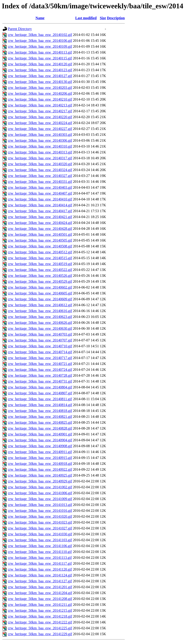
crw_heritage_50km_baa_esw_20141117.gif (40, 563)
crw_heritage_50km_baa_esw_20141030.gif (40, 534)
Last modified (86, 18)
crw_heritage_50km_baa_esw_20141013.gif (40, 505)
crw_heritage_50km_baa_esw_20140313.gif (40, 152)
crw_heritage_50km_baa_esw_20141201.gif (40, 587)
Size (103, 18)
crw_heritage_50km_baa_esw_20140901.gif (40, 434)
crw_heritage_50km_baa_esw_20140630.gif (40, 328)
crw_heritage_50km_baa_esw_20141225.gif (40, 628)
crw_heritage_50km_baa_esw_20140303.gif (40, 135)
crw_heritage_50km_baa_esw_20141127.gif (40, 581)
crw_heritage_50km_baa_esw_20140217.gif (40, 111)
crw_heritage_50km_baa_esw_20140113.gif (40, 52)
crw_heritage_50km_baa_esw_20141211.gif (40, 605)
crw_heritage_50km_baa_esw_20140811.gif (40, 399)
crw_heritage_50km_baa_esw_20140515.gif (40, 258)
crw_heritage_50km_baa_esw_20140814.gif (40, 405)
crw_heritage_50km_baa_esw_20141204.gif (40, 593)
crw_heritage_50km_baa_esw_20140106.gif (40, 41)
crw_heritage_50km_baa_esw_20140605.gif (40, 293)
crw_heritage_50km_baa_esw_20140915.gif (40, 458)
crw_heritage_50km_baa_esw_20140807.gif (40, 393)
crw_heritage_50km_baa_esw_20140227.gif (40, 129)
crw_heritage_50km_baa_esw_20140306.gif (40, 140)
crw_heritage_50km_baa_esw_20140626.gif (40, 323)
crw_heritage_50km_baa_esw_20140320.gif (40, 164)
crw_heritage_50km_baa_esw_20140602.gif (40, 287)
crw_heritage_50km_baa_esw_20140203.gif (40, 88)
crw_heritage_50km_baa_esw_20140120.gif (40, 64)
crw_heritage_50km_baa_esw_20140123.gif (40, 70)
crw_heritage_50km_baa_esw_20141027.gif (40, 528)
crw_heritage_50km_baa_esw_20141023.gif (40, 522)
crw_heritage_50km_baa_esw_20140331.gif (40, 182)
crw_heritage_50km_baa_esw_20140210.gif (40, 99)
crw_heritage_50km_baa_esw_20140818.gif (40, 411)
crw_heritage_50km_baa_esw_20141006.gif (40, 493)
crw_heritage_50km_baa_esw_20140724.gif (40, 370)
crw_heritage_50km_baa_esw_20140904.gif (40, 440)
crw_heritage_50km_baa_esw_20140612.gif (40, 305)
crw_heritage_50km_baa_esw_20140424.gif (40, 223)
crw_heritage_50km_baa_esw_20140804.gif (40, 387)
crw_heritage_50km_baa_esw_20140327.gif (40, 176)
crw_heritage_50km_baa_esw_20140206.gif (40, 93)
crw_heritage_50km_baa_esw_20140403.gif (40, 187)
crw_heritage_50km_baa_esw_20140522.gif (40, 270)
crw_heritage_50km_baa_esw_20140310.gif (40, 146)
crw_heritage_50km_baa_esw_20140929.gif (40, 481)
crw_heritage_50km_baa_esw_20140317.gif (40, 158)
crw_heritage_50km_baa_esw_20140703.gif (40, 334)
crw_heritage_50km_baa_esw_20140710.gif (40, 346)
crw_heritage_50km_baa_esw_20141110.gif (40, 552)
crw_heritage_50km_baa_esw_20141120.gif (40, 569)
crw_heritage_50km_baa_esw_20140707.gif (40, 340)
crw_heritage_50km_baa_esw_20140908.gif (40, 446)
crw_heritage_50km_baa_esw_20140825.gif (40, 422)
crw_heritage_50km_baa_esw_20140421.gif (40, 217)
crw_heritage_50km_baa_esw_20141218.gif (40, 616)
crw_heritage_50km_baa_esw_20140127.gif (40, 76)
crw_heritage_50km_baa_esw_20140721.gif (40, 364)
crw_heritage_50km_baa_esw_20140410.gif (40, 199)
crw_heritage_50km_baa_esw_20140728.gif (40, 375)
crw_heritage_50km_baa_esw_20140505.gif (40, 240)
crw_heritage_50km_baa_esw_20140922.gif (40, 469)
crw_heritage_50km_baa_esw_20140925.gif (40, 475)
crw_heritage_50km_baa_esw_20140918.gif (40, 464)
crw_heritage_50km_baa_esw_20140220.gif (40, 117)
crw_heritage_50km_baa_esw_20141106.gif (40, 546)
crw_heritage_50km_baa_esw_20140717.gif (40, 358)
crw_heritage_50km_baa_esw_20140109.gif (40, 46)
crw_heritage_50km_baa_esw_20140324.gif (40, 170)
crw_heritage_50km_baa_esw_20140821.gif (40, 417)
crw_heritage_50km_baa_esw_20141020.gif (40, 516)
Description (116, 18)
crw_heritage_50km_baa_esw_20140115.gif (40, 58)
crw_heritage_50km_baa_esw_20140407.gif (40, 193)
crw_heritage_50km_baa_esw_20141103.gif (40, 540)
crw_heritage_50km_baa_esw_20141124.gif (40, 575)
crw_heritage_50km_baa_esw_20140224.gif (40, 123)
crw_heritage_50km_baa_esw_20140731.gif (40, 381)
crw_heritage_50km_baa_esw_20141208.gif (40, 599)
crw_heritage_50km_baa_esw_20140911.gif (40, 452)
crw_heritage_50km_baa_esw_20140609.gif (40, 299)
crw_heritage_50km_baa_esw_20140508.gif (40, 246)
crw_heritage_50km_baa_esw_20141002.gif (40, 487)
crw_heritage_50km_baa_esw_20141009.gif (40, 499)
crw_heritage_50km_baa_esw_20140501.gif (40, 234)
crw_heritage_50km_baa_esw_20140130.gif (40, 82)
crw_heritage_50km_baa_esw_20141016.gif (40, 511)
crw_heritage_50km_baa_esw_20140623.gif (40, 317)
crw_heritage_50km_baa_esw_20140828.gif (40, 428)
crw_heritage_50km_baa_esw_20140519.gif (40, 264)
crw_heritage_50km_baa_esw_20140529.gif (40, 281)
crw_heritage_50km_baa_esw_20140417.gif (40, 211)
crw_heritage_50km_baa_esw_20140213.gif (40, 105)
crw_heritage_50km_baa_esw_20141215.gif (40, 610)
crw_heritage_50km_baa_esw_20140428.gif (40, 229)
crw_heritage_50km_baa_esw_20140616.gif (40, 311)
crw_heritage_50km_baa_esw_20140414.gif (40, 205)
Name (40, 18)
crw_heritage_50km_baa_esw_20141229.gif (40, 634)
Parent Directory (20, 29)
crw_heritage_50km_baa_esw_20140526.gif (40, 276)
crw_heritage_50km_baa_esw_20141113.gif (40, 558)
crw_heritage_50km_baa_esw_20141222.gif (40, 622)
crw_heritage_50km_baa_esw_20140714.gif (40, 352)
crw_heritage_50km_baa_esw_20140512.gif (40, 252)
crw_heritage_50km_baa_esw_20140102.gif (40, 35)
